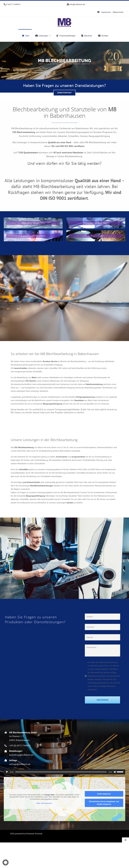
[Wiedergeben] (7, 772)
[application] (64, 772)
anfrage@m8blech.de (20, 764)
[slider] (61, 772)
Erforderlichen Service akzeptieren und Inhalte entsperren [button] (104, 803)
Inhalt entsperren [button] (104, 794)
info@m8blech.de (77, 4)
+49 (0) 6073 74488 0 (20, 746)
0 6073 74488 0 (12, 4)
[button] (6, 862)
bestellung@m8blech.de (21, 755)
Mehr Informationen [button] (44, 803)
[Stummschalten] (115, 772)
